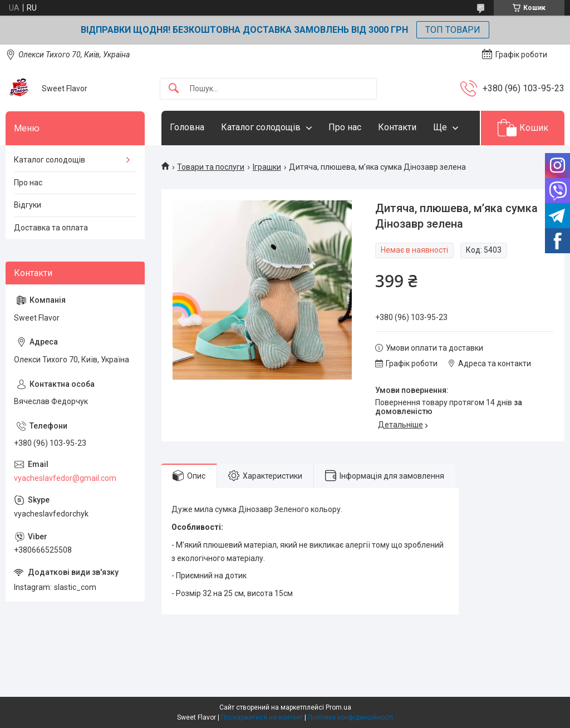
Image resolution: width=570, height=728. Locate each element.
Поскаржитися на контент (262, 717)
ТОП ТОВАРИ (453, 30)
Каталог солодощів (261, 127)
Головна (187, 127)
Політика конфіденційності (350, 717)
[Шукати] (174, 89)
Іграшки (267, 167)
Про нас (345, 127)
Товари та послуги (211, 167)
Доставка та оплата (51, 228)
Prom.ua (338, 707)
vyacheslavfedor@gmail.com (65, 478)
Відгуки (28, 205)
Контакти (397, 127)
